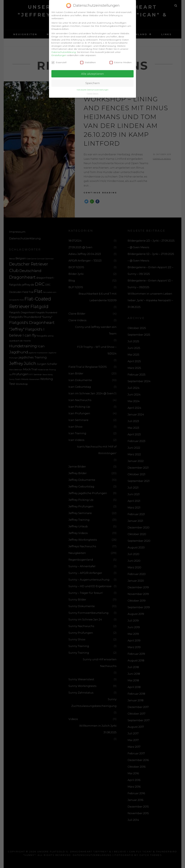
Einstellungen (59, 53)
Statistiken (88, 61)
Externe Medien (121, 61)
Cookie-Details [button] (93, 92)
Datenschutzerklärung (64, 50)
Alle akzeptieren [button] (92, 72)
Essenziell (59, 61)
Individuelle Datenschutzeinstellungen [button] (93, 88)
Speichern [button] (93, 81)
